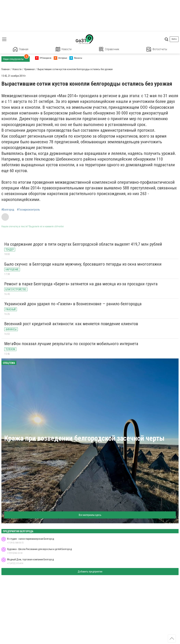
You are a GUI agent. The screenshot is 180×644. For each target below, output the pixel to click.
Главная (21, 49)
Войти (174, 39)
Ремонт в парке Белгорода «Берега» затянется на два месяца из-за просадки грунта (81, 284)
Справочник (109, 49)
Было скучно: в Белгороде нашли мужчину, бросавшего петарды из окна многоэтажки (83, 264)
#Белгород (8, 210)
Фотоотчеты (157, 49)
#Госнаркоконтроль (28, 210)
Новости (64, 49)
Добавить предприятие (90, 572)
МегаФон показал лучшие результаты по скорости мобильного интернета (71, 344)
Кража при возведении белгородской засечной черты (84, 438)
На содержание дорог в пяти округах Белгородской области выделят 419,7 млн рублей (83, 244)
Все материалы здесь (90, 515)
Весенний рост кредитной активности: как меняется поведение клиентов (71, 324)
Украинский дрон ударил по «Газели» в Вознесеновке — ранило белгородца (73, 304)
